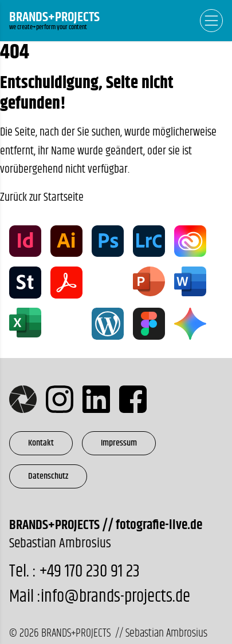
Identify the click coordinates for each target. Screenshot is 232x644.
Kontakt (41, 443)
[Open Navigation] (211, 21)
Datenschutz (48, 476)
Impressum (119, 443)
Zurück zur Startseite (42, 198)
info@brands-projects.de (115, 597)
